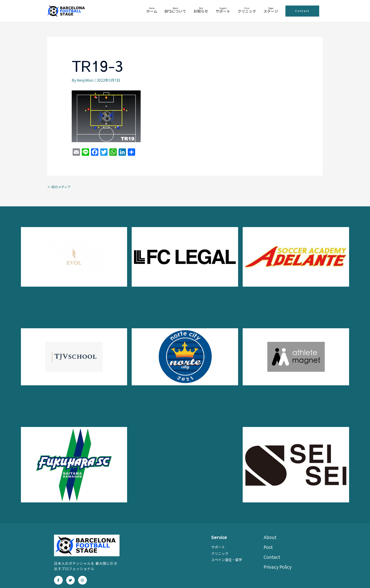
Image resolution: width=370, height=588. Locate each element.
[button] (302, 11)
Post (268, 547)
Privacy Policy (278, 567)
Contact (272, 557)
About (270, 537)
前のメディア (59, 187)
